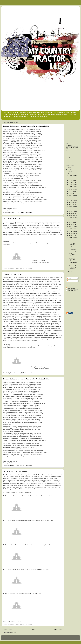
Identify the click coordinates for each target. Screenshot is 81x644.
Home (33, 629)
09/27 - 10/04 (72, 196)
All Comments (71, 281)
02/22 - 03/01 (72, 233)
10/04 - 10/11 (72, 193)
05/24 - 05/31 (72, 216)
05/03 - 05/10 (72, 220)
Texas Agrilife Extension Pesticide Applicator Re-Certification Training (26, 126)
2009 (69, 174)
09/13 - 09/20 (72, 198)
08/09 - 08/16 (72, 205)
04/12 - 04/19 (72, 225)
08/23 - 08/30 (72, 202)
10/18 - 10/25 (72, 191)
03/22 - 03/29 (72, 229)
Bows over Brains (72, 288)
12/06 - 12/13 (72, 178)
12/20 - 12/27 (72, 176)
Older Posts (58, 629)
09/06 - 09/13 (72, 200)
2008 (69, 272)
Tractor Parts (69, 151)
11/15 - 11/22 (72, 185)
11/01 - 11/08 (72, 187)
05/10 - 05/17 (72, 218)
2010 (69, 172)
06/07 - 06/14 (72, 213)
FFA (67, 159)
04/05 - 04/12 (72, 227)
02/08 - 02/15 (72, 236)
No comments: (29, 212)
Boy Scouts (69, 146)
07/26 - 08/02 (72, 207)
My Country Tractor (72, 290)
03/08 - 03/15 (72, 231)
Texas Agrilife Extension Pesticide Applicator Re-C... (73, 245)
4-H (67, 155)
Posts (69, 278)
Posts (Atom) (13, 633)
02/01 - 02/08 (72, 238)
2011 (69, 169)
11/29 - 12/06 (72, 180)
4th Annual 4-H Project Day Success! (15, 471)
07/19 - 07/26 (72, 209)
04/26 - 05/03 (72, 222)
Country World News (71, 157)
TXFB (67, 153)
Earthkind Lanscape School (12, 274)
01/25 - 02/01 (72, 240)
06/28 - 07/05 (72, 211)
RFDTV (68, 161)
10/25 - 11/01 (72, 189)
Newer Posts (7, 629)
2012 (69, 167)
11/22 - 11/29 (72, 182)
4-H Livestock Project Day (12, 219)
